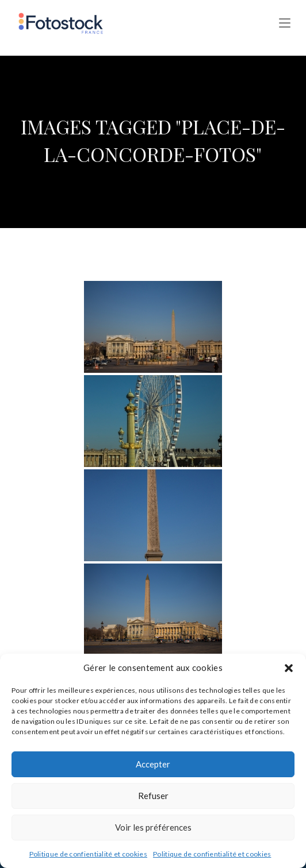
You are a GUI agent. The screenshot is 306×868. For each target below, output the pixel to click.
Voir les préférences (153, 827)
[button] (289, 668)
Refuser (153, 796)
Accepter (153, 764)
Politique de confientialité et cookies (88, 854)
